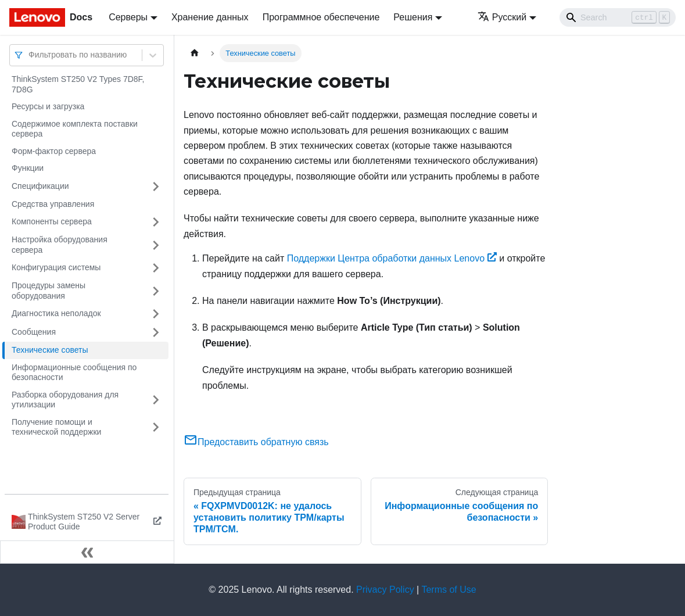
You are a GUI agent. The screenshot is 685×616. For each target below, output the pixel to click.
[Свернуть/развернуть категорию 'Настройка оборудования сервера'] (156, 245)
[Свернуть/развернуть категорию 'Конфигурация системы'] (156, 268)
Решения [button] (413, 17)
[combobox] (30, 55)
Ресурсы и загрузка (48, 106)
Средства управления (53, 204)
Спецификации (40, 186)
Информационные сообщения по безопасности (74, 373)
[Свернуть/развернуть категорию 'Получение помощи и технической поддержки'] (156, 427)
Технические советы (50, 350)
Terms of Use (449, 590)
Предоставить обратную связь (256, 442)
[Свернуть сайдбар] (87, 552)
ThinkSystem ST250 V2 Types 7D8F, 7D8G (78, 84)
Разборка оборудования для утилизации (65, 400)
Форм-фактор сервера (54, 151)
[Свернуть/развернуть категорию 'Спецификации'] (156, 187)
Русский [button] (502, 17)
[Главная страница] (195, 53)
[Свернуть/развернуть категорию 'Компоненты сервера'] (156, 222)
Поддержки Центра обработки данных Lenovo (392, 258)
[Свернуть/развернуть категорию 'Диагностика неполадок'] (156, 314)
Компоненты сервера (52, 221)
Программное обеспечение (321, 17)
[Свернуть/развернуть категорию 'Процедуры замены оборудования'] (156, 291)
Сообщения (34, 332)
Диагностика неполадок (56, 313)
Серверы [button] (128, 17)
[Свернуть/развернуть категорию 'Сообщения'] (156, 332)
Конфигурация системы (56, 267)
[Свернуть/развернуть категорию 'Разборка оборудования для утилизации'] (156, 400)
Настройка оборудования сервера (60, 245)
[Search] (618, 17)
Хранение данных (210, 17)
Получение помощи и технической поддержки (56, 427)
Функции (28, 168)
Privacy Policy (385, 590)
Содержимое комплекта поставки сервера (75, 129)
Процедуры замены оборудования (49, 291)
